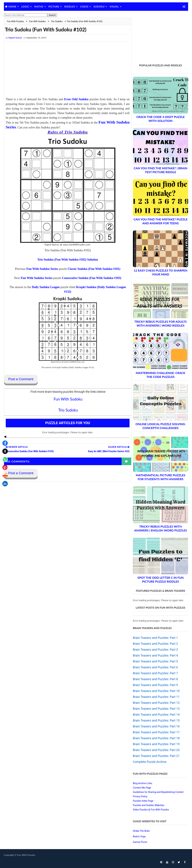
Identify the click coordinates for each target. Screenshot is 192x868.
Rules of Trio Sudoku (67, 132)
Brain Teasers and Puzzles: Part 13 (156, 709)
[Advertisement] (67, 70)
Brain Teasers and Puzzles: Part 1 (155, 638)
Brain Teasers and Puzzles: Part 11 (156, 697)
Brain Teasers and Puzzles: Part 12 (156, 703)
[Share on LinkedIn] (4, 457)
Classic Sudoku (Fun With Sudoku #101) (93, 269)
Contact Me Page (142, 788)
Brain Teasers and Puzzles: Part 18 (156, 738)
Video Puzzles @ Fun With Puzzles (151, 810)
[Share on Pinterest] (4, 441)
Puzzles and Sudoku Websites (149, 805)
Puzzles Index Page (143, 801)
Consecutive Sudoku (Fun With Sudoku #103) (90, 278)
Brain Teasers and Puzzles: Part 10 (156, 691)
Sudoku (99, 6)
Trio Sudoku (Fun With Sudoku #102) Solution (66, 260)
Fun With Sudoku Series (41, 269)
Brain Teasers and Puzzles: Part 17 (156, 732)
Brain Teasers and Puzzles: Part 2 (155, 644)
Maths (39, 6)
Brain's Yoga (139, 836)
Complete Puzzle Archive (150, 762)
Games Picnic (140, 842)
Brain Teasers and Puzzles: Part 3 (155, 650)
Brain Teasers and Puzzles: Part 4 (155, 655)
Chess (84, 6)
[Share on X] (4, 424)
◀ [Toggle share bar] (4, 410)
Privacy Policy (140, 796)
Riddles (70, 6)
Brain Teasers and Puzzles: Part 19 (156, 744)
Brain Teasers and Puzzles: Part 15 (156, 720)
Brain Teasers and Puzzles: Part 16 (156, 726)
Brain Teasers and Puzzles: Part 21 (156, 756)
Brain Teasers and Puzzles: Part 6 (155, 667)
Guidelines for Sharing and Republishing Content (158, 792)
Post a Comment (21, 379)
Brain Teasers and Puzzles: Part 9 (155, 685)
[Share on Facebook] (4, 416)
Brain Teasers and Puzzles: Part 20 (156, 750)
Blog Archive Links (143, 783)
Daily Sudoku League (45, 287)
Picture (54, 6)
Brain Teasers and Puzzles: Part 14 (156, 715)
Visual (114, 6)
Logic (25, 6)
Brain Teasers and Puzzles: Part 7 (155, 673)
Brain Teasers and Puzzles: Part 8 (155, 679)
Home (12, 6)
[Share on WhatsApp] (4, 433)
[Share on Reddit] (4, 449)
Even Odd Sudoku (75, 99)
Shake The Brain (141, 831)
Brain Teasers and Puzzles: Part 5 (155, 661)
